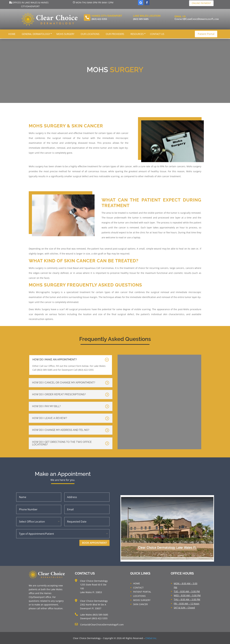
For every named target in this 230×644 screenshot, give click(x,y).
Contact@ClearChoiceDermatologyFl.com (197, 19)
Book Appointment (94, 542)
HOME (137, 583)
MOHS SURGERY (142, 600)
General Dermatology (36, 34)
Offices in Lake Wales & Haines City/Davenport (30, 4)
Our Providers (115, 34)
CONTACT (138, 587)
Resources (137, 34)
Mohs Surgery (65, 34)
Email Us (180, 16)
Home (12, 34)
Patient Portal (206, 34)
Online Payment (201, 3)
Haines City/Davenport (107, 16)
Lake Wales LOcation (147, 16)
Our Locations (90, 34)
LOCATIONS (139, 595)
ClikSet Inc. (151, 638)
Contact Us (157, 34)
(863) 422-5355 (99, 19)
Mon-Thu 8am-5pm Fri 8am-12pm (95, 2)
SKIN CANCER (140, 604)
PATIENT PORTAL (142, 591)
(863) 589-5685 (141, 19)
